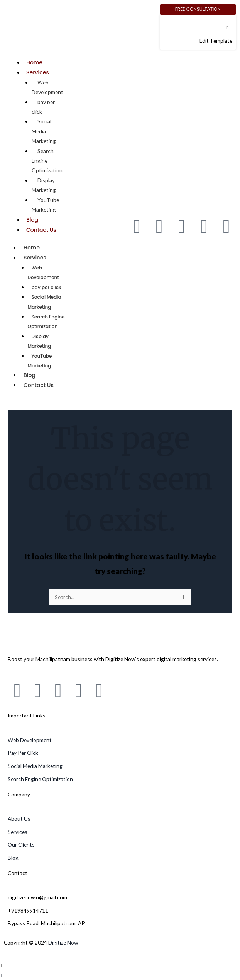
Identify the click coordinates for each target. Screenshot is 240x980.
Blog (32, 220)
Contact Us (41, 230)
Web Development (47, 87)
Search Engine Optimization (46, 322)
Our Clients (21, 844)
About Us (19, 819)
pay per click (43, 107)
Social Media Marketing (45, 302)
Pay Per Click (23, 753)
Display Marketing (44, 185)
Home (34, 62)
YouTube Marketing (45, 205)
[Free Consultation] (198, 9)
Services (38, 72)
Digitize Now (63, 942)
